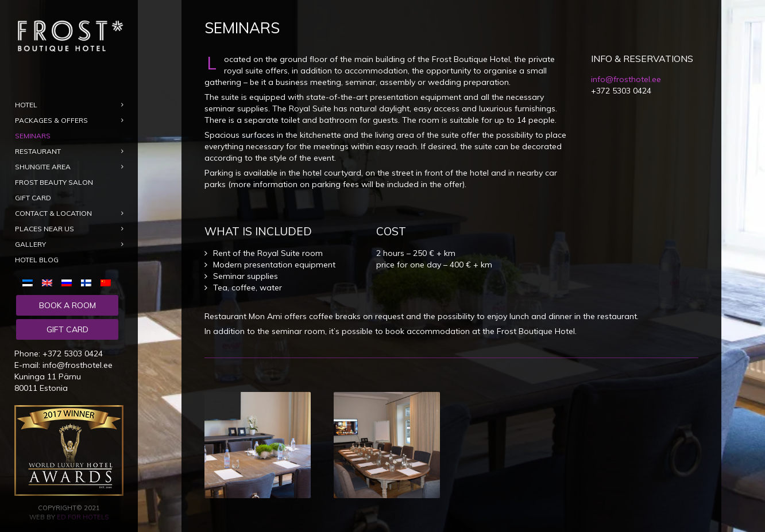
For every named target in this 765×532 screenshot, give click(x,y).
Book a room (67, 305)
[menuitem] (30, 282)
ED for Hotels (83, 517)
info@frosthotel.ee (78, 365)
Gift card (67, 329)
